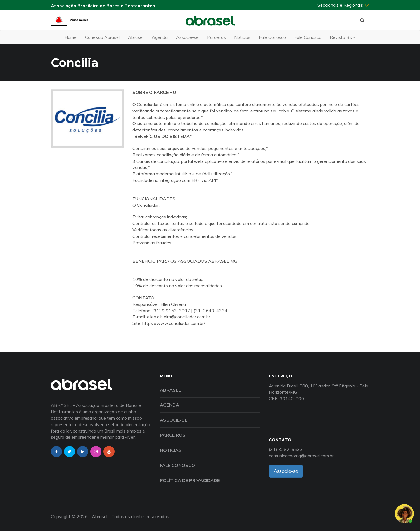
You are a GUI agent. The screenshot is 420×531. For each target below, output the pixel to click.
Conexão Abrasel (102, 37)
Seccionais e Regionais (343, 5)
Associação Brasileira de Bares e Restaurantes (103, 6)
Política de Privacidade (190, 480)
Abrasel (136, 37)
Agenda (160, 37)
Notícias (242, 37)
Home (71, 37)
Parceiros (216, 37)
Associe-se (187, 37)
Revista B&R (343, 37)
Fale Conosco (272, 37)
